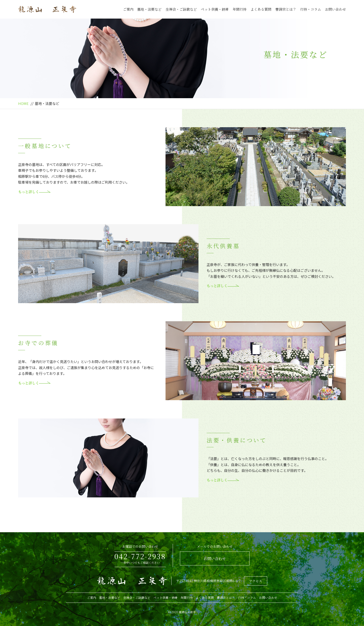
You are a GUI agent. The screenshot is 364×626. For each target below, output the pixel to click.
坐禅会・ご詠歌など (181, 9)
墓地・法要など (149, 9)
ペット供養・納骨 (215, 9)
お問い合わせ (335, 9)
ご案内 (128, 9)
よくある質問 (261, 9)
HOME (23, 103)
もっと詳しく (34, 192)
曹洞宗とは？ (286, 9)
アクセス (256, 581)
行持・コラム (311, 9)
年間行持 (240, 9)
